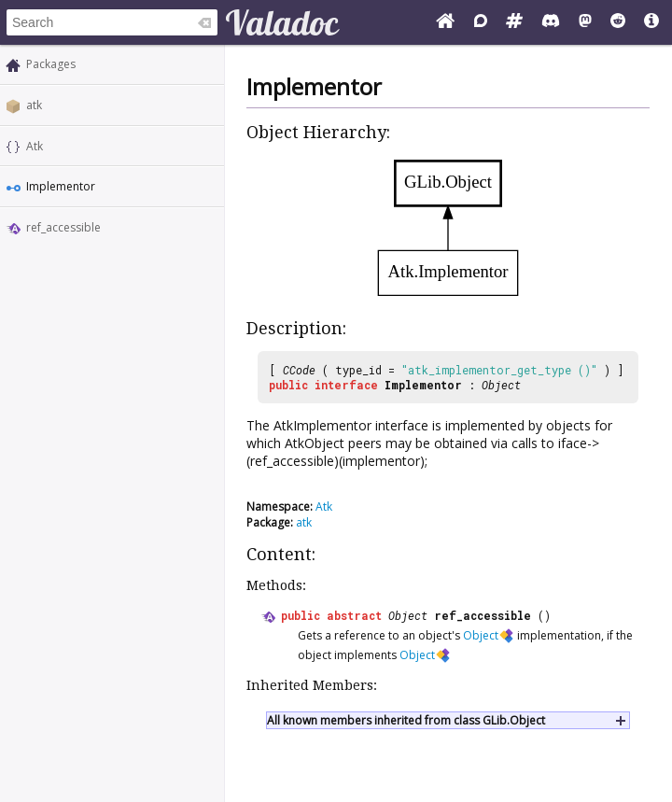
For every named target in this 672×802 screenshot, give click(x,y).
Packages (51, 64)
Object (501, 385)
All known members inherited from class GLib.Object (406, 720)
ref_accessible (63, 227)
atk (34, 105)
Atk (35, 146)
